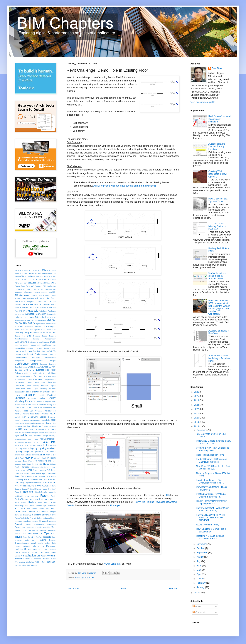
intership (52, 436)
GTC (53, 420)
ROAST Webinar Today (208, 525)
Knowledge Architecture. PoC (27, 442)
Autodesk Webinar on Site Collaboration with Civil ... (210, 481)
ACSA (38, 279)
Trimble (52, 540)
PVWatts (45, 486)
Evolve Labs (31, 405)
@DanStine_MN (112, 564)
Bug (29, 336)
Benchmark (35, 320)
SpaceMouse (50, 518)
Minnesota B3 (44, 461)
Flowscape (39, 411)
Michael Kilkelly (40, 458)
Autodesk (32, 311)
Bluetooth (44, 333)
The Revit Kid (35, 534)
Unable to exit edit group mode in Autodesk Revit (217, 276)
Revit (77, 577)
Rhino (46, 502)
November (202, 544)
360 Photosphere (45, 273)
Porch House (37, 483)
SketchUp (46, 515)
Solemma (41, 518)
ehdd (42, 395)
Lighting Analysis (47, 448)
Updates (28, 549)
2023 (39, 270)
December (202, 430)
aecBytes (32, 283)
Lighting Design (22, 452)
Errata (17, 405)
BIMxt (17, 330)
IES (16, 432)
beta (42, 320)
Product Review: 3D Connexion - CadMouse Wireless (212, 460)
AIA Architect (37, 286)
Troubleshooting (22, 543)
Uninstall (27, 546)
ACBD (18, 279)
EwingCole (51, 405)
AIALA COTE (44, 295)
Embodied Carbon (37, 398)
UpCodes (19, 549)
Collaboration (21, 357)
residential (19, 496)
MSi (37, 464)
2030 (17, 273)
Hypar (31, 429)
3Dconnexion (27, 276)
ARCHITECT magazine (25, 301)
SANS (41, 509)
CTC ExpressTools (40, 370)
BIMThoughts (50, 326)
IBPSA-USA (39, 429)
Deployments (50, 379)
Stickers (35, 521)
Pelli (54, 473)
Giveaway (52, 417)
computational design (43, 361)
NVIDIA (30, 470)
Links (42, 452)
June (199, 566)
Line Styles (34, 452)
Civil (46, 351)
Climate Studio (34, 354)
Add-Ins (46, 279)
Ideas (53, 429)
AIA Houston (46, 289)
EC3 (54, 392)
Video (53, 552)
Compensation (50, 357)
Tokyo (25, 537)
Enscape (30, 401)
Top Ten (39, 537)
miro (54, 461)
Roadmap (19, 505)
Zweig (35, 565)
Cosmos (52, 364)
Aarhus (47, 276)
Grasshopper (35, 420)
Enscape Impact (44, 401)
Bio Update (35, 330)
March (200, 579)
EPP (54, 401)
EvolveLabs (41, 405)
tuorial (33, 543)
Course (37, 367)
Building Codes (40, 336)
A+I (42, 276)
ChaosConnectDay (35, 348)
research (52, 492)
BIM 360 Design (31, 323)
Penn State (20, 476)
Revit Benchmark (31, 499)
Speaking (18, 521)
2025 (49, 270)
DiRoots (52, 389)
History (48, 423)
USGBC (18, 552)
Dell (36, 376)
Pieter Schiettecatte (33, 479)
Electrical (51, 395)
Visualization (28, 556)
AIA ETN (37, 289)
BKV (43, 330)
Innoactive (51, 432)
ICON (47, 429)
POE (17, 483)
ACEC (24, 279)
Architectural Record (47, 301)
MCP (48, 455)
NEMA (53, 464)
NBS (41, 464)
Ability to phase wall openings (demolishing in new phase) (125, 186)
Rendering (28, 492)
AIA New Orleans (40, 292)
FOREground (50, 411)
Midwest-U (33, 461)
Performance (32, 476)
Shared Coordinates (38, 512)
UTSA (41, 552)
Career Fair (36, 345)
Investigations (20, 439)
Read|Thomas (36, 489)
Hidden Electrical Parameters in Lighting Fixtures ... (212, 502)
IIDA (30, 432)
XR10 (43, 562)
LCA (26, 445)
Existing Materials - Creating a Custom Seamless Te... (211, 495)
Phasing (42, 476)
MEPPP (29, 458)
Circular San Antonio (34, 351)
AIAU (23, 298)
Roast (32, 505)
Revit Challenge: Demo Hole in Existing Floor (211, 530)
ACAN (53, 276)
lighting (34, 448)
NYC (37, 470)
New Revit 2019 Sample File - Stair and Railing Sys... (213, 467)
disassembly (20, 392)
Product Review (27, 486)
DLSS (28, 392)
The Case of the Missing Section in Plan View (217, 226)
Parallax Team (30, 473)
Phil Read (51, 476)
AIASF (17, 298)
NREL (23, 470)
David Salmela (38, 373)
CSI (20, 370)
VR (38, 556)
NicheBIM (35, 467)
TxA (54, 543)
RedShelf (52, 489)
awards (23, 320)
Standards (27, 521)
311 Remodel (30, 273)
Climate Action (21, 354)
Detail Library (33, 386)
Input (17, 436)
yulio (17, 565)
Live (46, 452)
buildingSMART (21, 342)
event (23, 405)
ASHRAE (24, 308)
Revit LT (52, 499)
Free (32, 414)
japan (30, 439)
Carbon (26, 345)
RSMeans (52, 506)
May (199, 570)
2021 (30, 270)
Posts (197, 607)
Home (124, 589)
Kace (36, 439)
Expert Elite (26, 408)
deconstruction (26, 376)
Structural (43, 521)
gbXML (18, 417)
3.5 (21, 273)
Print (17, 486)
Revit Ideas (43, 499)
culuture (27, 373)
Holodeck (18, 426)
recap (45, 489)
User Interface (50, 549)
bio (27, 330)
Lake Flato (49, 442)
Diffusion (45, 386)
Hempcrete (40, 423)
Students (52, 521)
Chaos (24, 348)
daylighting (51, 373)
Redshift (18, 492)
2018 (17, 270)
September (202, 553)
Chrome (46, 348)
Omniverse (19, 473)
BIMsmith (38, 326)
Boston (18, 336)
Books (52, 333)
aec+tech (23, 283)
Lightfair (26, 449)
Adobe (53, 280)
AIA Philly (52, 292)
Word (53, 559)
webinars (19, 559)
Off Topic (51, 470)
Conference (22, 364)
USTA (25, 552)
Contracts (43, 364)
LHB (167, 495)
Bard (28, 320)
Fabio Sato (37, 408)
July (199, 561)
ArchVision (45, 305)
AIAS (53, 295)
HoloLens (27, 426)
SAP (47, 509)
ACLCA (31, 280)
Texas (24, 534)
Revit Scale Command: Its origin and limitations (220, 119)
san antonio (32, 509)
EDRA (17, 395)
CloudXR (45, 354)
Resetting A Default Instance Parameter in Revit (210, 537)
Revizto (32, 502)
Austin (43, 308)
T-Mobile (47, 527)
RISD (53, 502)
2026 (54, 270)
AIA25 (35, 295)
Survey (28, 524)
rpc (45, 505)
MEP (53, 455)
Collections (35, 357)
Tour (54, 537)
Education (30, 395)
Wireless (46, 559)
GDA (24, 417)
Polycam (28, 483)
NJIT (49, 467)
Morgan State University (25, 464)
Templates (51, 530)
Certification (47, 345)
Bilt (50, 320)
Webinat (29, 559)
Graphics (25, 420)
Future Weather (42, 414)
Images (35, 432)
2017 (197, 593)
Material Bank (30, 455)
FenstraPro (48, 408)
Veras (47, 552)
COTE (31, 367)
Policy (22, 483)
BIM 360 (19, 323)
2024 (44, 270)
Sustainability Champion (45, 524)
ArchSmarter (32, 305)
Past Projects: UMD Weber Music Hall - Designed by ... (213, 509)
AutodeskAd (40, 317)
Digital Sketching (40, 389)
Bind (23, 330)
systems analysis (34, 527)
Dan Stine (217, 68)
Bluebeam (35, 333)
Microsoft (51, 458)
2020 (26, 270)
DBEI (17, 376)
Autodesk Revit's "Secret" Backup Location (217, 147)
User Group (38, 549)
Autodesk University (35, 314)
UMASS (18, 546)
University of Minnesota (44, 546)
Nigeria (43, 467)
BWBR (53, 342)
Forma (18, 414)
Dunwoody (37, 392)
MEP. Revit (19, 458)
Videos (17, 556)
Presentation (49, 483)
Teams (17, 530)
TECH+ (25, 530)
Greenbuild (46, 420)
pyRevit (53, 486)
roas (27, 506)
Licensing (19, 449)
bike (46, 320)
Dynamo (47, 392)
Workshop (30, 562)
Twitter (48, 543)
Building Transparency (44, 339)
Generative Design (37, 417)
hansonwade (30, 423)
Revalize (35, 496)
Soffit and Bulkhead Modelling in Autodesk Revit (219, 358)
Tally (53, 527)
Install (31, 436)
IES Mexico (23, 432)
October (201, 548)
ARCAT (43, 298)
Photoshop (19, 480)
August (200, 557)
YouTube (51, 562)
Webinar (51, 556)
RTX (23, 509)
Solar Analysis (31, 518)
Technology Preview (37, 530)
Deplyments (20, 382)
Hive (54, 423)
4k (34, 276)
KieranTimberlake (48, 439)
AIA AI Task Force (23, 286)
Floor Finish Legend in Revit (210, 455)
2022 (35, 270)
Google (18, 420)
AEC (17, 283)
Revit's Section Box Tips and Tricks (218, 200)
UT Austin (33, 552)
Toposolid (47, 537)
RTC (17, 509)
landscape (19, 445)
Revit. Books (21, 502)
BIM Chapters (46, 323)
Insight (23, 435)
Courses (44, 367)
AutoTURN (51, 317)
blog (27, 333)
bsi (24, 336)
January (201, 587)
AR (37, 298)
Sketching (37, 515)
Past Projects (42, 473)
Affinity (39, 283)
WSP (38, 562)
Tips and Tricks (87, 577)
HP (16, 429)
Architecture (20, 305)
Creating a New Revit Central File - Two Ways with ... (213, 449)
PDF (50, 473)
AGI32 (45, 283)
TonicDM (32, 537)
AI (49, 283)
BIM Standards (27, 326)
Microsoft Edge (21, 461)
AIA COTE (28, 289)
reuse (27, 496)
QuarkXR (25, 489)
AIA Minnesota (26, 292)
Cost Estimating (21, 367)
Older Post (173, 589)
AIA (53, 283)
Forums (26, 414)
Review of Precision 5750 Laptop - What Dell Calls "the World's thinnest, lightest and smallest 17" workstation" (219, 307)
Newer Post (73, 589)
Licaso (53, 445)
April (199, 574)
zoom (29, 565)
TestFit (17, 534)
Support (18, 524)
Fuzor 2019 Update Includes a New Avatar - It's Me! (213, 442)
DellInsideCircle (35, 379)
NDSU (46, 464)
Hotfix (46, 426)
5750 (38, 276)
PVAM (38, 486)
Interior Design (41, 436)
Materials (41, 455)
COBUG (52, 354)
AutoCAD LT (20, 311)
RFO (40, 502)
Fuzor (53, 414)
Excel (17, 408)
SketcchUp (27, 515)
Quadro (18, 489)
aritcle (53, 305)
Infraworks (43, 432)
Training (42, 540)
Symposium (20, 527)
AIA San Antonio (23, 295)
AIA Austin (47, 286)
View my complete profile (203, 102)
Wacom (44, 556)
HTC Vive (23, 429)
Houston (52, 426)
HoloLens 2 (38, 426)
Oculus (43, 470)
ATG (32, 308)
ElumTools (20, 398)
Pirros (45, 480)
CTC (26, 370)
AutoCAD (51, 308)
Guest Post (19, 423)
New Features (22, 467)
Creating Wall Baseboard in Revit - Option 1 (219, 174)
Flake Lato (28, 411)
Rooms (39, 506)
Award (17, 320)
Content (34, 364)
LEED (39, 445)
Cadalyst (18, 345)
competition (19, 361)
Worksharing (20, 562)
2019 (21, 270)
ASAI (17, 308)
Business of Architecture (39, 342)
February (201, 583)
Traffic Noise (30, 540)
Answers (30, 298)
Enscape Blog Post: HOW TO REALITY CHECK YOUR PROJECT (211, 518)
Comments (199, 612)
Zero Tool (23, 565)
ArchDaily (51, 298)
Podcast (52, 479)
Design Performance (36, 382)
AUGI (37, 308)
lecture (33, 445)
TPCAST (18, 540)
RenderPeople (41, 492)
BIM (54, 320)
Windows (37, 559)
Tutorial (40, 543)
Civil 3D (52, 351)
